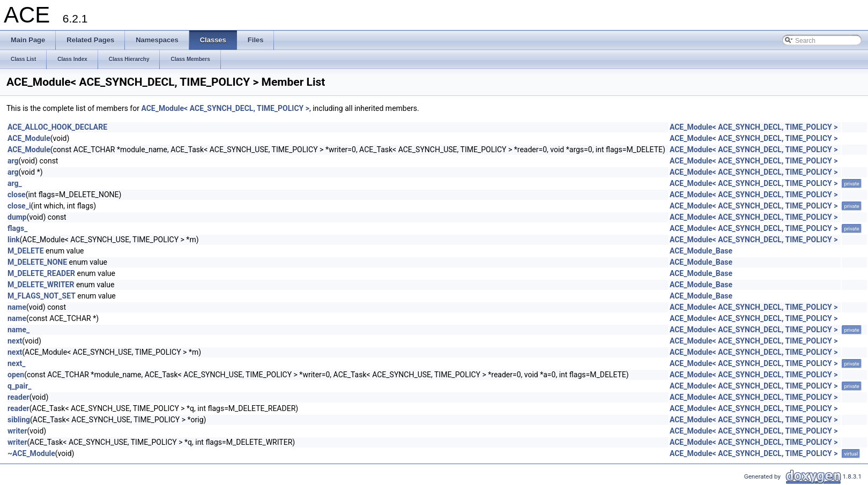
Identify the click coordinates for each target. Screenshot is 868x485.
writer (17, 431)
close (17, 195)
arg (13, 161)
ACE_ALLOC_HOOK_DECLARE (57, 127)
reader (18, 397)
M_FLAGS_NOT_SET (42, 296)
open (16, 375)
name (17, 307)
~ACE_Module (31, 453)
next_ (17, 363)
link (14, 240)
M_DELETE (26, 251)
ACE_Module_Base (701, 251)
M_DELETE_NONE (37, 262)
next (15, 341)
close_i (19, 206)
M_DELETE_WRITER (41, 285)
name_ (18, 330)
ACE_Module (29, 138)
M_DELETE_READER (41, 273)
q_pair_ (20, 386)
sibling (19, 420)
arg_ (15, 183)
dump (17, 217)
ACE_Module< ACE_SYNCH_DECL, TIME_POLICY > (225, 108)
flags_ (18, 228)
